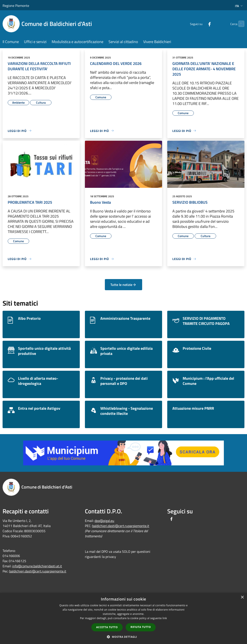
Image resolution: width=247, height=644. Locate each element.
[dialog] (123, 618)
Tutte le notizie (123, 285)
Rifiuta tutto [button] (141, 627)
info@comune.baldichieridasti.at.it (37, 566)
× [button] (242, 597)
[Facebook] (201, 24)
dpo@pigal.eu (104, 521)
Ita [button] (239, 6)
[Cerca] (239, 24)
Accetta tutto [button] (107, 627)
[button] (123, 637)
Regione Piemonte (16, 6)
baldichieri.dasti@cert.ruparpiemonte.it (38, 571)
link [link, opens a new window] (165, 618)
